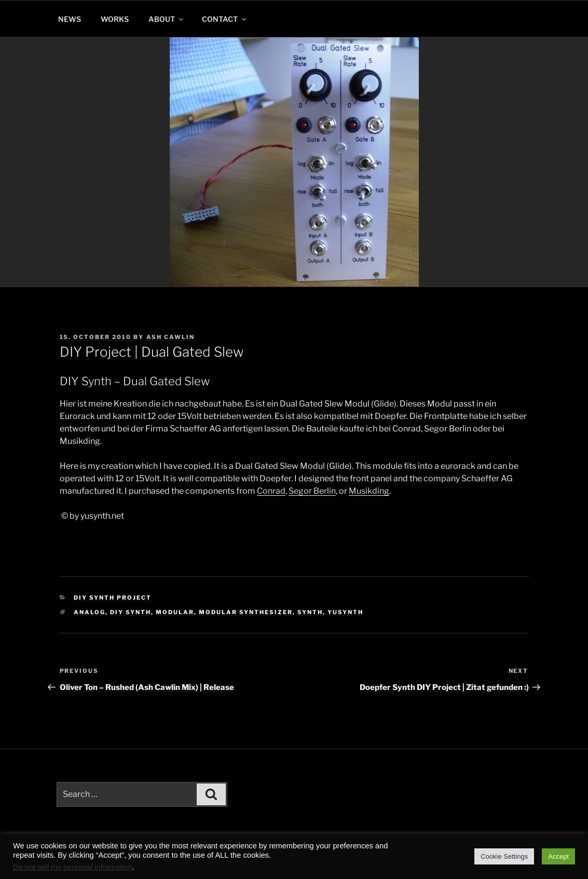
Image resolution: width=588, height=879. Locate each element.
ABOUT (167, 19)
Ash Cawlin (171, 337)
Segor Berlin (312, 491)
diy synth (131, 612)
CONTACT (225, 19)
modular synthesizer (246, 612)
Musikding (369, 491)
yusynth (345, 612)
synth (310, 612)
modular (175, 612)
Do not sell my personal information (73, 867)
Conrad (271, 491)
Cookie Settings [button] (504, 856)
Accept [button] (558, 856)
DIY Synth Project (113, 598)
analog (90, 612)
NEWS (70, 19)
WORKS (115, 19)
